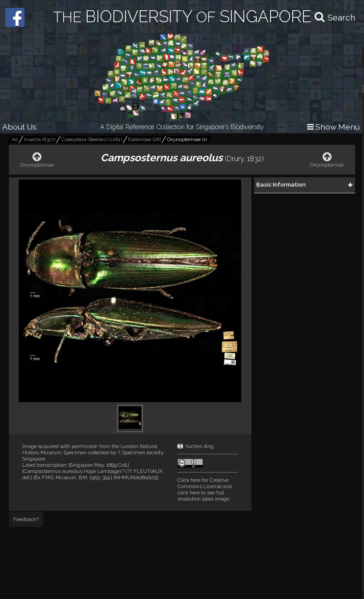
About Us (19, 127)
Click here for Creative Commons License (203, 483)
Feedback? (26, 519)
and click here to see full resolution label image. (205, 489)
